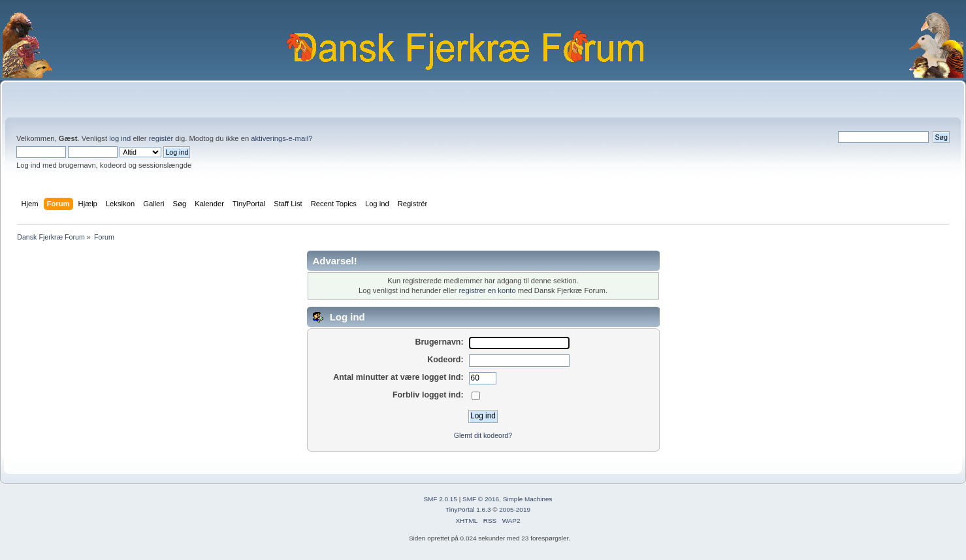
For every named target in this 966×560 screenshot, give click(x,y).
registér (161, 138)
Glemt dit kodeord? (483, 435)
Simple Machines (528, 499)
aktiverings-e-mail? (282, 138)
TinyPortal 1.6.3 (468, 509)
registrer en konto (487, 290)
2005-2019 (515, 509)
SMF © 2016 (481, 499)
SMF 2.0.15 (440, 499)
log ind (120, 138)
